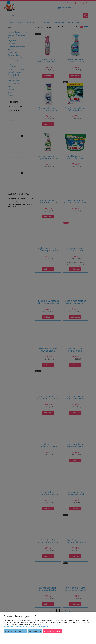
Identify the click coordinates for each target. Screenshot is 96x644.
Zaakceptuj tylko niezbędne (16, 631)
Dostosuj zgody (35, 631)
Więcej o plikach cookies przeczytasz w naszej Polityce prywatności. (26, 626)
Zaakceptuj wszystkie (52, 631)
